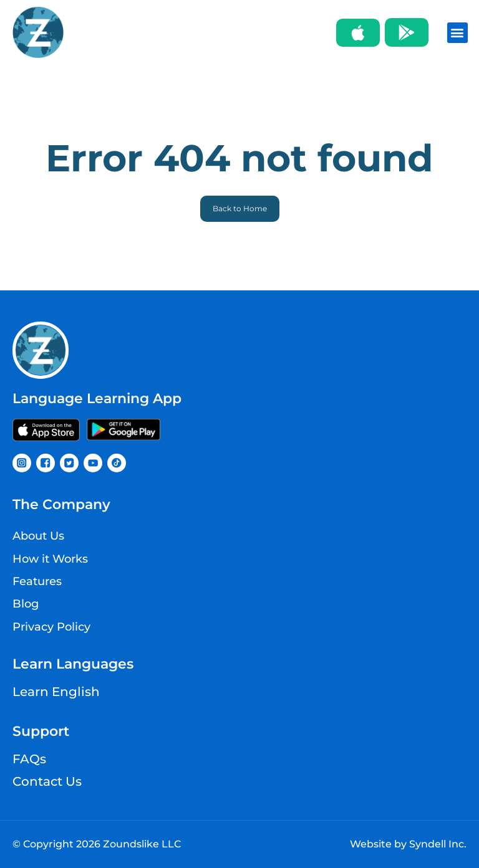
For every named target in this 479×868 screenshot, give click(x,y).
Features (37, 581)
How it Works (50, 559)
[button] (457, 33)
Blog (26, 604)
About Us (38, 536)
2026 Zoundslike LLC (128, 844)
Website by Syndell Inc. (408, 844)
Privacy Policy (51, 627)
